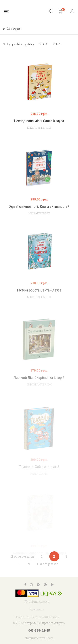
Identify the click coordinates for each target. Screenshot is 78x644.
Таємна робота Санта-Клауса (39, 302)
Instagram (31, 585)
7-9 (45, 44)
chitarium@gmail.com (39, 638)
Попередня (23, 556)
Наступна (48, 564)
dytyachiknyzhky (20, 44)
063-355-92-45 (39, 630)
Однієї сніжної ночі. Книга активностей (39, 216)
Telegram (38, 585)
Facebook (25, 585)
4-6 (58, 44)
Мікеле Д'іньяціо (39, 128)
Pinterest (45, 585)
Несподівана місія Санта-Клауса (39, 121)
